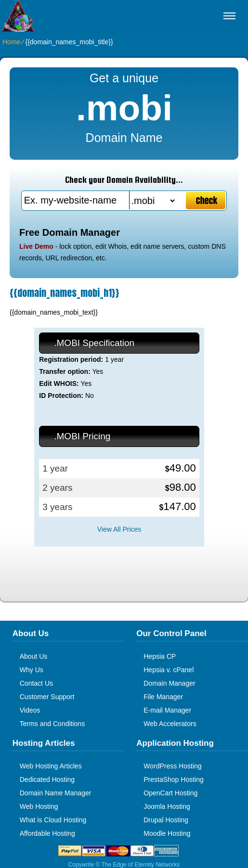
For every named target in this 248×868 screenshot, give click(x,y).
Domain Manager (169, 683)
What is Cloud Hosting (53, 820)
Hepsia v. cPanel (169, 670)
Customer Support (47, 697)
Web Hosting (39, 806)
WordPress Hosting (172, 766)
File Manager (163, 697)
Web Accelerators (170, 724)
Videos (30, 710)
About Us (34, 656)
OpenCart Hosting (170, 793)
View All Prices (119, 529)
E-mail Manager (167, 710)
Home (11, 42)
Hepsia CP (160, 656)
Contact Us (36, 683)
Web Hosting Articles (51, 766)
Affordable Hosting (47, 833)
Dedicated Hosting (47, 779)
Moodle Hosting (167, 833)
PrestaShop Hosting (174, 779)
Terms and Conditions (52, 724)
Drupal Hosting (166, 820)
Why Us (32, 670)
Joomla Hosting (167, 806)
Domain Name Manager (56, 793)
